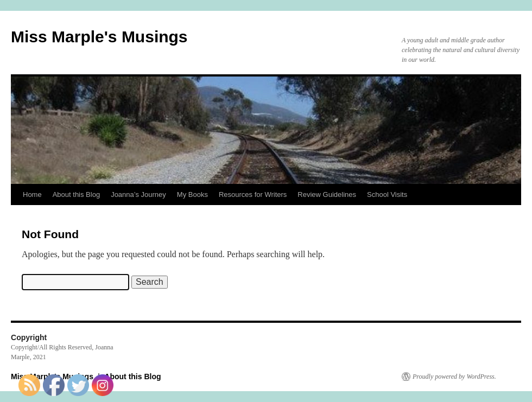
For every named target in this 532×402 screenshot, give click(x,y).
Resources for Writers (253, 194)
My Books (192, 194)
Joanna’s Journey (138, 194)
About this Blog (76, 194)
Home (32, 194)
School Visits (387, 194)
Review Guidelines (327, 194)
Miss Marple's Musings (99, 37)
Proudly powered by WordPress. (454, 377)
